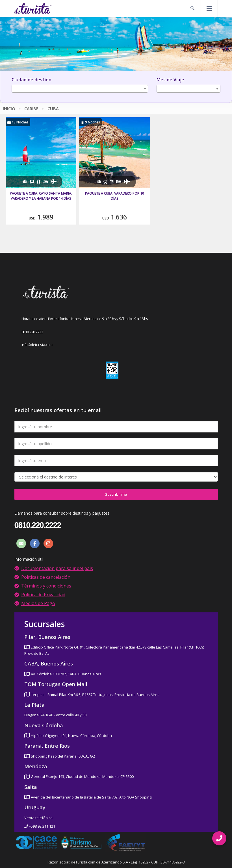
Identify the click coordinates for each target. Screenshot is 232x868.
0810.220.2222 (32, 332)
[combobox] (80, 89)
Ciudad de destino (32, 80)
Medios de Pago (38, 603)
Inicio (9, 108)
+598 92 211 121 (40, 826)
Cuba (53, 108)
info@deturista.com (37, 345)
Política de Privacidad (43, 595)
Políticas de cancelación (46, 577)
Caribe (31, 108)
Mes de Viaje (170, 80)
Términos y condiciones (46, 586)
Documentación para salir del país (57, 568)
